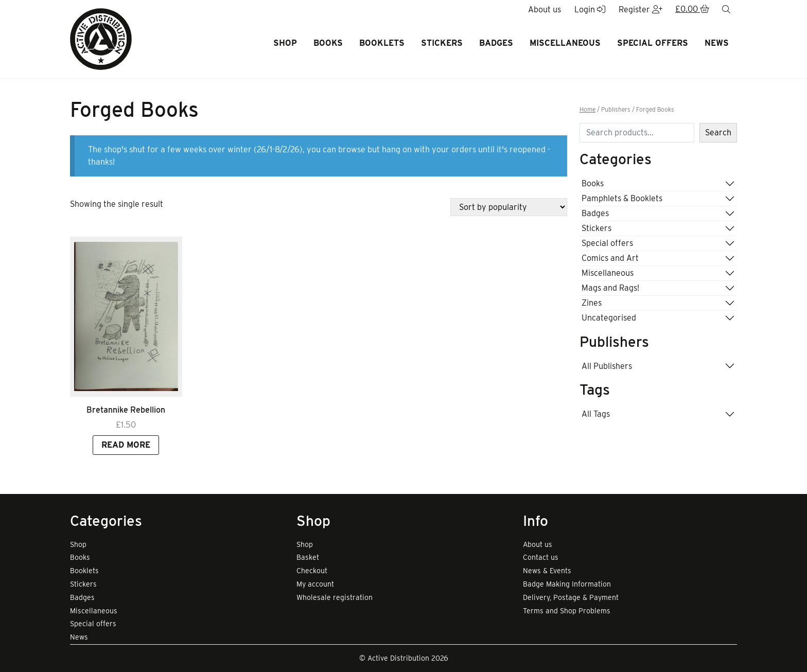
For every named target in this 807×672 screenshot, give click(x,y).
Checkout (312, 571)
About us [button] (545, 10)
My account (315, 584)
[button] (692, 10)
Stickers (442, 43)
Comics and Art (610, 258)
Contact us (541, 557)
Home (587, 110)
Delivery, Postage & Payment (571, 597)
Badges (496, 43)
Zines (592, 303)
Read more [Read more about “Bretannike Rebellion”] (126, 445)
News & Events (547, 571)
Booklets (382, 43)
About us (538, 544)
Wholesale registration (335, 597)
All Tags (596, 414)
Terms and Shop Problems (567, 611)
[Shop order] (509, 207)
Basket (308, 557)
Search (718, 132)
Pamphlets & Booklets (622, 198)
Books (328, 43)
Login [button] (590, 10)
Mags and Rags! (610, 288)
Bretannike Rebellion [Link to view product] (126, 410)
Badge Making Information (567, 584)
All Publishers (607, 366)
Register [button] (641, 10)
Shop (285, 43)
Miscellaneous (565, 43)
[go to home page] (101, 38)
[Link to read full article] (126, 317)
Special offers (653, 43)
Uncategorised (609, 318)
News (717, 43)
